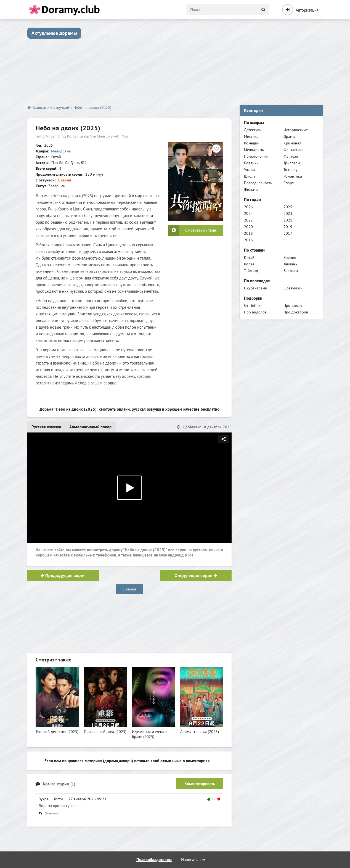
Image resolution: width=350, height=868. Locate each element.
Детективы (253, 130)
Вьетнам (291, 271)
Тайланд (251, 271)
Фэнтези (291, 156)
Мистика (251, 136)
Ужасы (249, 170)
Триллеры (292, 163)
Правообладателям (154, 860)
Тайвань (290, 264)
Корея (249, 264)
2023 (288, 213)
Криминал (292, 143)
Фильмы (251, 189)
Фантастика (294, 150)
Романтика (293, 176)
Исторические (296, 130)
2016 (248, 240)
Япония (290, 257)
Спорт (289, 183)
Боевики (251, 163)
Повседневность (258, 183)
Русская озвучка (46, 427)
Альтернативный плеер (90, 427)
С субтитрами (256, 288)
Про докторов (296, 312)
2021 (288, 220)
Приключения (256, 156)
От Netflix (252, 305)
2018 (248, 233)
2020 (248, 227)
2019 (288, 227)
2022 (248, 220)
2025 (288, 207)
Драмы (289, 136)
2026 (248, 207)
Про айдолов (255, 312)
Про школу (293, 305)
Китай (249, 257)
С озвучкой (293, 288)
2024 (248, 213)
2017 (288, 233)
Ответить (51, 813)
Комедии (252, 143)
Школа (250, 176)
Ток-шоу (291, 170)
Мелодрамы (61, 151)
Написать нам (193, 860)
